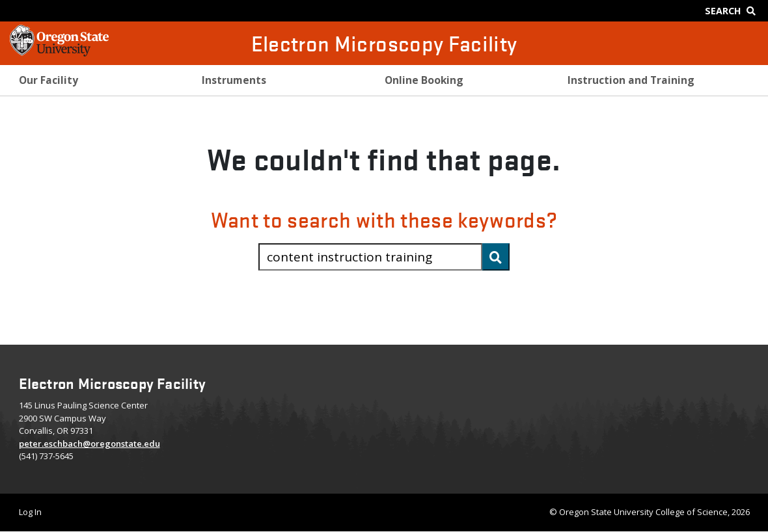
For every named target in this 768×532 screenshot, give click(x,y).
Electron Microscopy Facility (384, 43)
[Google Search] (733, 11)
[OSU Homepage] (59, 52)
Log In (30, 512)
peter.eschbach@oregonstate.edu (89, 444)
